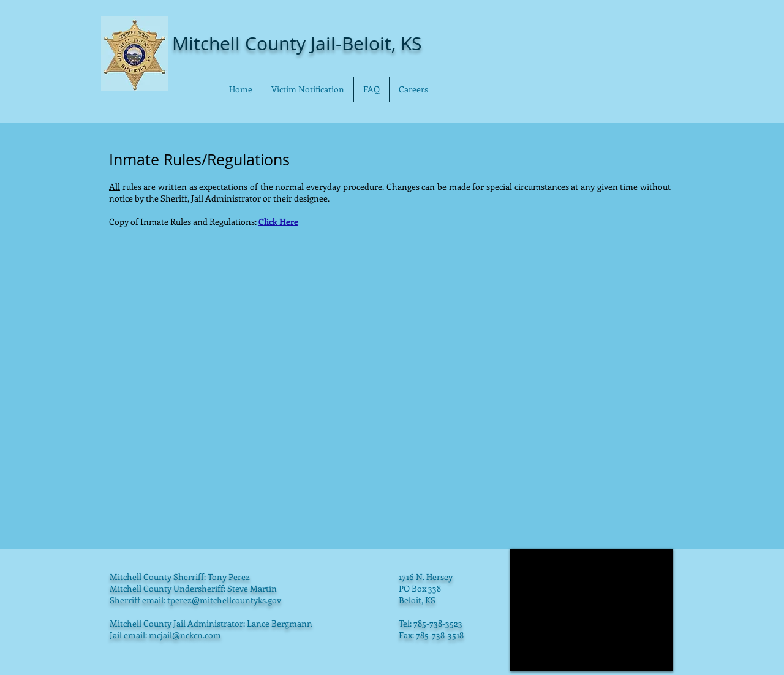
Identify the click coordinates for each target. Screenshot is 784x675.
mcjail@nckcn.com (185, 635)
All (115, 187)
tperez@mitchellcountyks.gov (224, 600)
